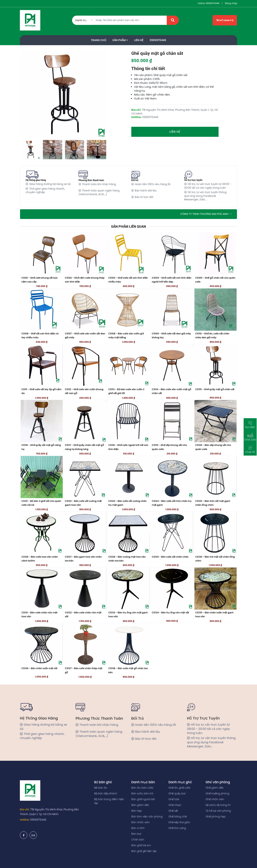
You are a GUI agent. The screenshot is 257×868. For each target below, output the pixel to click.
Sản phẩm (120, 40)
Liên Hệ (139, 40)
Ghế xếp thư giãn (179, 822)
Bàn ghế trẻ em (141, 845)
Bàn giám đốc (140, 805)
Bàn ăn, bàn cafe (142, 788)
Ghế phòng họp (215, 817)
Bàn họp (137, 811)
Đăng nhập (231, 3)
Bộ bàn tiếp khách (106, 793)
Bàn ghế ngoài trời (143, 799)
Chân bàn (138, 840)
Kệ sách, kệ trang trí (218, 805)
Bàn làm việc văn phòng (147, 817)
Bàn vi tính (138, 828)
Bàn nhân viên (140, 822)
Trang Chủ (98, 40)
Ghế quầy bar (177, 793)
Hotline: (25, 820)
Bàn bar (136, 834)
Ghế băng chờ (178, 817)
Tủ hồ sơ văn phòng (218, 811)
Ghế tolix (174, 799)
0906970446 (212, 3)
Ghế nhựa (175, 805)
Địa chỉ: (25, 809)
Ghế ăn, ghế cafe (179, 788)
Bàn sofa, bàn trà (142, 793)
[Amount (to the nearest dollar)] (131, 20)
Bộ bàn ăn (101, 788)
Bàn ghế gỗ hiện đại (144, 851)
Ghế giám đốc (215, 788)
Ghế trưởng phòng (217, 793)
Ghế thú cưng (177, 828)
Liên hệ (175, 132)
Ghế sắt (173, 811)
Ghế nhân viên (215, 799)
